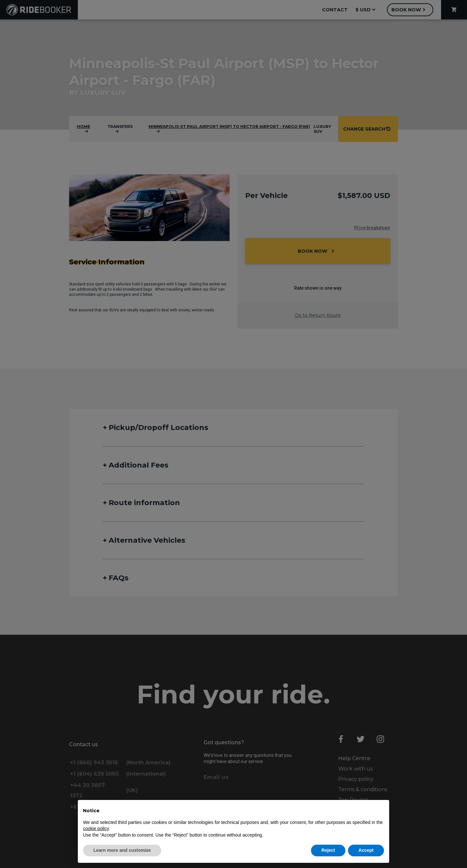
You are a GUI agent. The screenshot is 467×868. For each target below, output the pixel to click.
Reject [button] (328, 850)
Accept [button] (366, 850)
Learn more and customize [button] (122, 850)
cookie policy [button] (96, 828)
